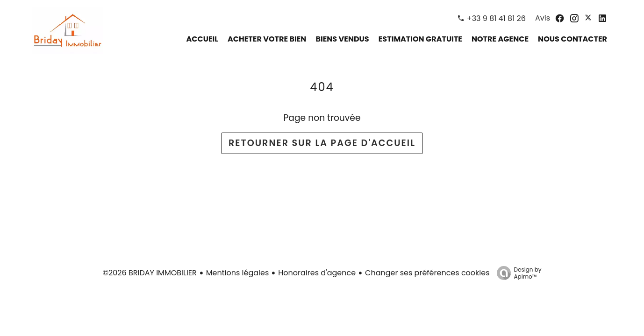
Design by (517, 273)
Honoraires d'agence (317, 273)
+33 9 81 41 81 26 (496, 18)
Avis (543, 18)
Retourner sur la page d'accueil (322, 143)
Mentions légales (238, 273)
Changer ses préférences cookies (427, 273)
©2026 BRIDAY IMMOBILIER (149, 273)
